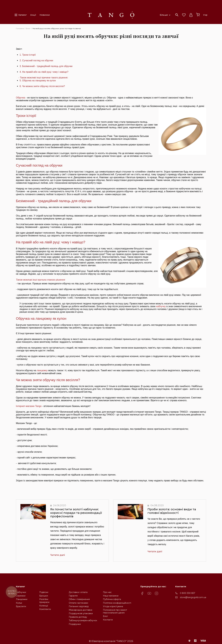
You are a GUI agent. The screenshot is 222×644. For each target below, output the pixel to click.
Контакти (108, 620)
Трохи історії (29, 55)
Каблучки (21, 592)
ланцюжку (42, 370)
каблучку (161, 306)
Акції (33, 15)
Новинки (45, 15)
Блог (105, 616)
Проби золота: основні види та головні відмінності (172, 511)
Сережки (21, 596)
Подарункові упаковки (81, 613)
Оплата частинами (78, 603)
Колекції (44, 606)
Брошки (44, 596)
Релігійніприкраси (44, 601)
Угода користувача (113, 606)
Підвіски (44, 592)
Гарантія (73, 596)
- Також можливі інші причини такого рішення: (43, 78)
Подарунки (75, 624)
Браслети (21, 606)
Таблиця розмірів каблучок (83, 620)
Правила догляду (78, 617)
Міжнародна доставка (80, 610)
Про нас (107, 592)
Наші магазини (111, 596)
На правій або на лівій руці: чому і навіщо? (51, 242)
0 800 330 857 (188, 593)
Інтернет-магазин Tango (29, 406)
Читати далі (58, 555)
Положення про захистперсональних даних (115, 611)
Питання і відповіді (79, 606)
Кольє (19, 603)
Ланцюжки (22, 599)
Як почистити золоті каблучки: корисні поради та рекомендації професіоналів (76, 513)
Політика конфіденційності (117, 603)
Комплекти (45, 609)
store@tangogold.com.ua (193, 597)
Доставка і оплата (78, 592)
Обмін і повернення (79, 599)
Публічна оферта (112, 599)
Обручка (21, 98)
